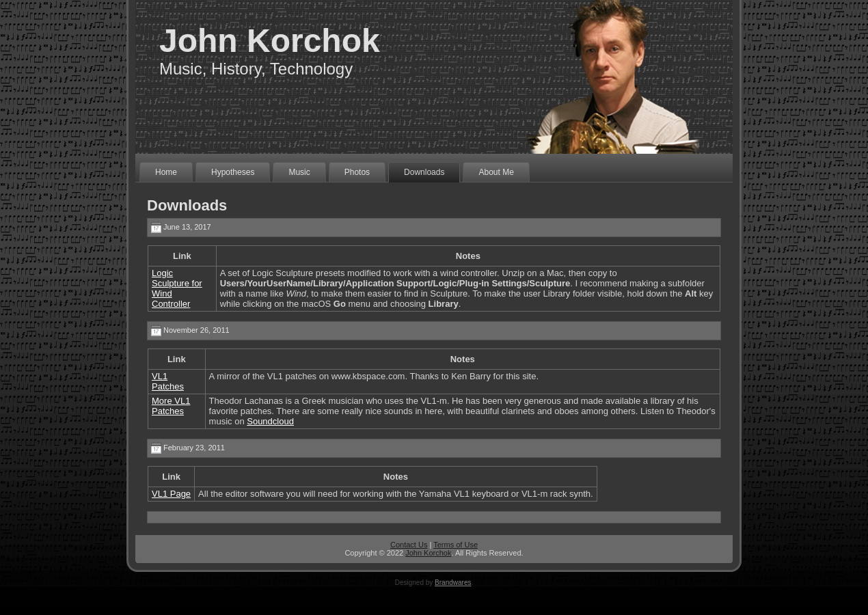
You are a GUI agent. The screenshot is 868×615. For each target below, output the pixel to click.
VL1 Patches (168, 381)
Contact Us (409, 545)
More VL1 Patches (171, 406)
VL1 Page (171, 494)
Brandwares (453, 583)
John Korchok (270, 41)
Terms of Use (456, 545)
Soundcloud (270, 421)
